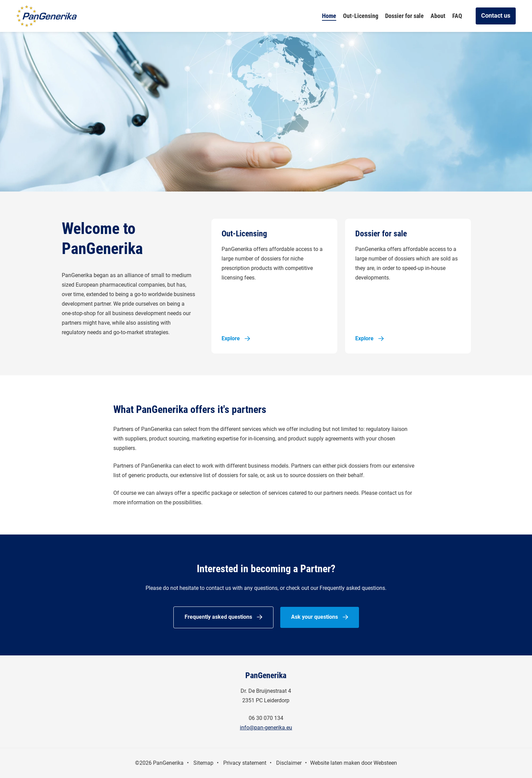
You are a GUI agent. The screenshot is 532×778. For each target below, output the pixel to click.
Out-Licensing (361, 16)
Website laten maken (335, 763)
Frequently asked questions (218, 617)
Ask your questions (315, 617)
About (438, 16)
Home (329, 16)
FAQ (457, 16)
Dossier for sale (404, 16)
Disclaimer (289, 763)
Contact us (496, 15)
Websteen (385, 763)
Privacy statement (245, 763)
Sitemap (203, 763)
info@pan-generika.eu (266, 728)
